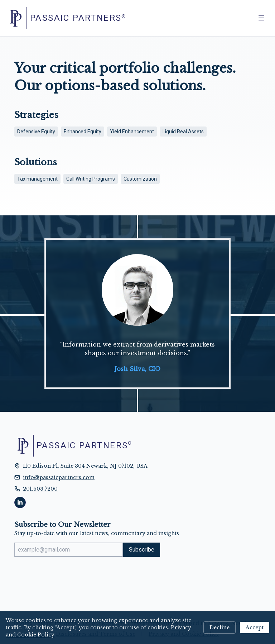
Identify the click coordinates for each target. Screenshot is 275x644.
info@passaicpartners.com (59, 477)
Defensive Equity (36, 132)
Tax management (37, 179)
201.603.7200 (40, 489)
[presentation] (69, 577)
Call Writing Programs (91, 179)
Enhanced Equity (83, 132)
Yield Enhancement (132, 132)
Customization (140, 179)
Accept (255, 628)
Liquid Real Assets (183, 132)
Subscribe (142, 550)
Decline (219, 628)
